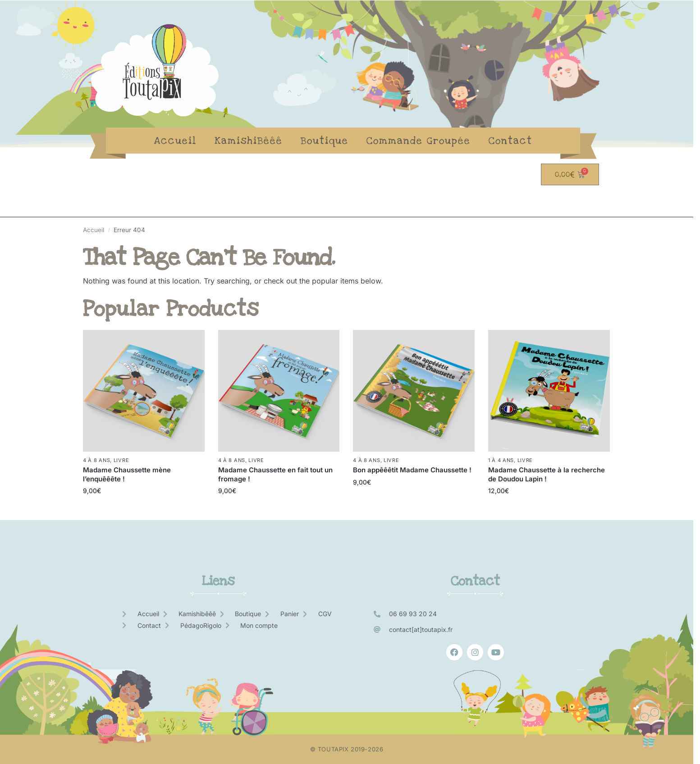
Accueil (175, 141)
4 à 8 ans (96, 460)
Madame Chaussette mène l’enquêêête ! (127, 474)
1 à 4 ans (501, 460)
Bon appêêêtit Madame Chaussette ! (412, 470)
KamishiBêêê (249, 141)
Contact (510, 141)
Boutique (325, 141)
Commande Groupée (419, 141)
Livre (121, 460)
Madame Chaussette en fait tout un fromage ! (275, 474)
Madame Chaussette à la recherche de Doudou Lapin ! (547, 474)
